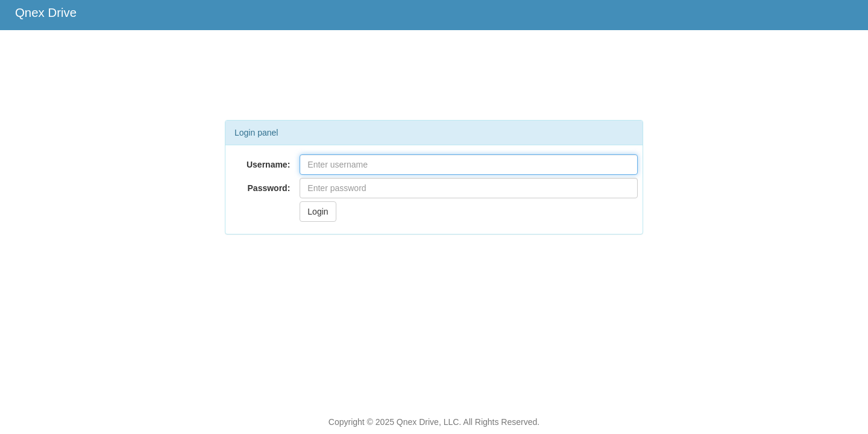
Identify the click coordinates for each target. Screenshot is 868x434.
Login (318, 212)
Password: (269, 188)
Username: (268, 165)
